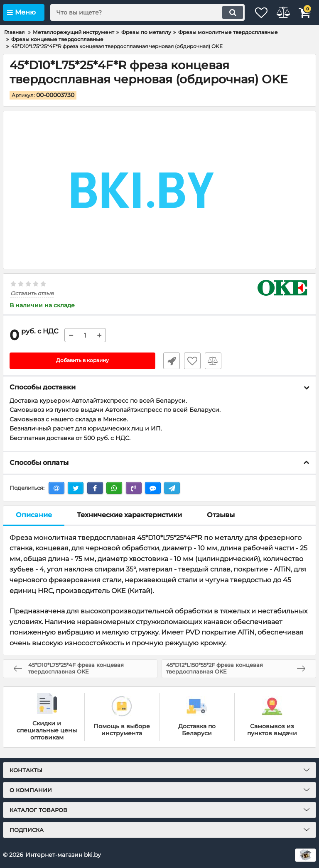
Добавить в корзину (82, 361)
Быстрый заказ (168, 361)
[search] (137, 12)
